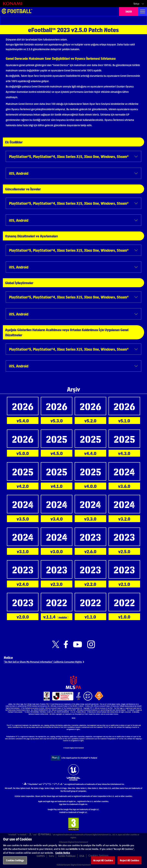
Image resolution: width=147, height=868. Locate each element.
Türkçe (136, 4)
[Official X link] (56, 644)
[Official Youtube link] (78, 644)
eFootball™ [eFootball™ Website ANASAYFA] (17, 11)
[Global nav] (143, 11)
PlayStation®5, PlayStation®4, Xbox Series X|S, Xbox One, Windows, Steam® (69, 156)
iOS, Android (19, 173)
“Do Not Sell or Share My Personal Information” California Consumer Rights (43, 662)
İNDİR (129, 11)
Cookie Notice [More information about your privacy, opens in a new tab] (63, 857)
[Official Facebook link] (66, 644)
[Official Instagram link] (91, 644)
